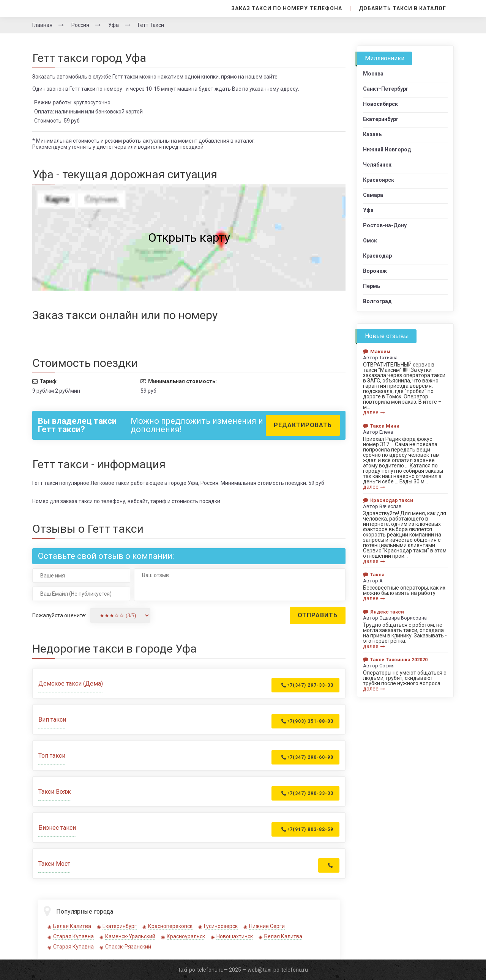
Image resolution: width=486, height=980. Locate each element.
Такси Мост (54, 864)
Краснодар (377, 256)
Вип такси (52, 720)
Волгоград (377, 301)
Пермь (372, 286)
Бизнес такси (57, 828)
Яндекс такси (383, 612)
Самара (373, 195)
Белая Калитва (72, 926)
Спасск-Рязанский (128, 947)
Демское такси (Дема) (71, 683)
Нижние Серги (267, 926)
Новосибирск (380, 104)
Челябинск (377, 165)
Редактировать (303, 425)
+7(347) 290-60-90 (307, 757)
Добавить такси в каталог (402, 8)
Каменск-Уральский (130, 936)
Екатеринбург (120, 926)
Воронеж (375, 271)
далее (374, 412)
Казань (372, 134)
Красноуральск (186, 936)
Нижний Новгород (387, 149)
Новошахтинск (235, 936)
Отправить (318, 615)
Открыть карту (189, 238)
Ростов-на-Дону (385, 225)
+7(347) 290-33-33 (307, 793)
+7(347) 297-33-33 (307, 685)
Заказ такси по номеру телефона (287, 8)
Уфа (368, 210)
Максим (377, 352)
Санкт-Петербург (386, 89)
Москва (373, 74)
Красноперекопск (170, 926)
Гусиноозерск (221, 926)
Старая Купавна (73, 936)
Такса (374, 575)
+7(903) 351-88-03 (307, 721)
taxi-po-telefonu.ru (201, 970)
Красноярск (379, 180)
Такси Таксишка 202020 (395, 660)
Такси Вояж (55, 792)
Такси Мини (381, 426)
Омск (370, 241)
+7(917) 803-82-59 (307, 829)
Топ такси (52, 756)
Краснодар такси (388, 500)
